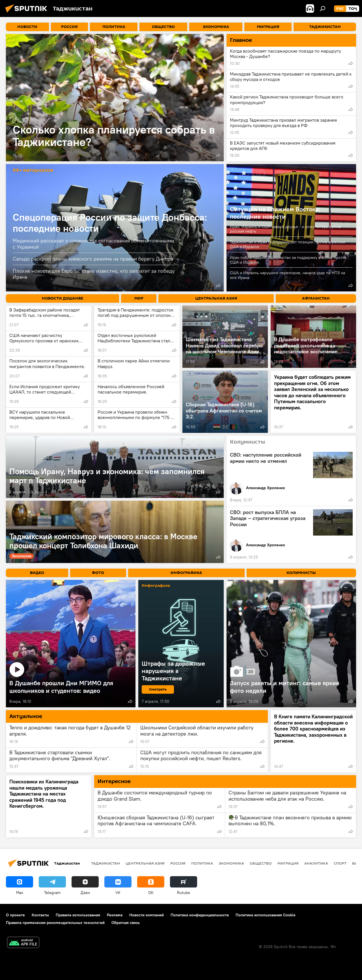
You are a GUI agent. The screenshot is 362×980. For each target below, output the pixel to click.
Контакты (40, 915)
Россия (178, 863)
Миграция (288, 863)
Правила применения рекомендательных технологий (55, 923)
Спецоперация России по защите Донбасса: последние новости (110, 223)
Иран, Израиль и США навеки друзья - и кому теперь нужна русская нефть (285, 229)
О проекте (15, 915)
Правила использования (78, 915)
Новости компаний (146, 915)
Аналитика (316, 863)
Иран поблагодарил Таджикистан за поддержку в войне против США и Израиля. (288, 260)
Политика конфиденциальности (200, 915)
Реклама (115, 915)
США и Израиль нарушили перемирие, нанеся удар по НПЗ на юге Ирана (287, 275)
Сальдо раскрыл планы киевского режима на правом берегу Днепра (93, 259)
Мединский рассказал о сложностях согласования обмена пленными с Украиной (93, 244)
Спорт (340, 863)
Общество (261, 863)
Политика (202, 863)
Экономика (231, 863)
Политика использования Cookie (266, 915)
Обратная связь (126, 923)
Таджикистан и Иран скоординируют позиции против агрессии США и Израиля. (287, 244)
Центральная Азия (145, 863)
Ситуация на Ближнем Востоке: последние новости (275, 213)
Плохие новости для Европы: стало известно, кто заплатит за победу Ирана (94, 274)
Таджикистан (105, 863)
